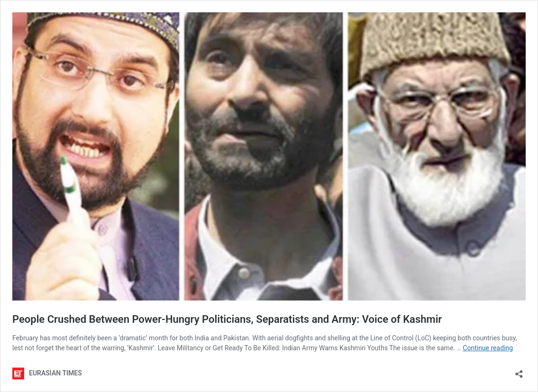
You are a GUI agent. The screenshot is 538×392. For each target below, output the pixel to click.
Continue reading (488, 348)
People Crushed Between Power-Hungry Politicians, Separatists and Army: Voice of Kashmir (227, 319)
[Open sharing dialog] (519, 371)
